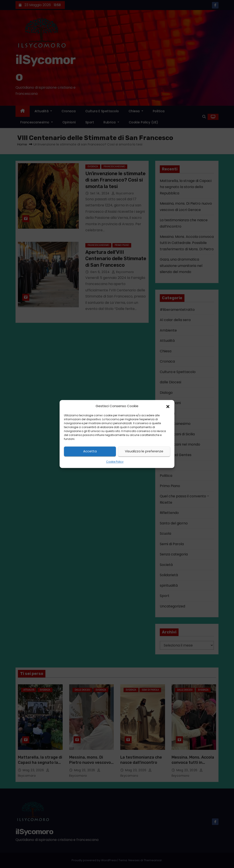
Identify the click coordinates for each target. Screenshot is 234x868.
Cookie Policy (115, 462)
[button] (168, 406)
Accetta (90, 451)
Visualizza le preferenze (144, 451)
